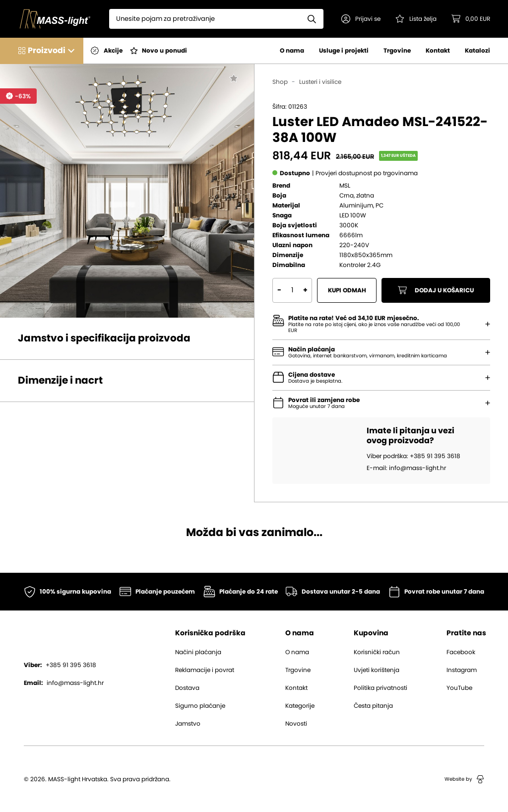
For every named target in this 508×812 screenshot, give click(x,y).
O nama (292, 51)
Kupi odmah (347, 290)
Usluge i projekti (344, 51)
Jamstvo (188, 724)
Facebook (461, 652)
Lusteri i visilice (320, 82)
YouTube (459, 688)
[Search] (205, 19)
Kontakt (438, 51)
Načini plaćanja (198, 652)
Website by (464, 779)
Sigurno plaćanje (200, 706)
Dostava (187, 688)
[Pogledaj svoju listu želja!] (416, 19)
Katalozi (477, 51)
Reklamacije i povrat (205, 670)
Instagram (462, 670)
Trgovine (397, 51)
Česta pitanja (373, 706)
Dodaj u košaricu (436, 290)
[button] (361, 19)
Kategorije (300, 706)
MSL (345, 186)
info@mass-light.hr (64, 683)
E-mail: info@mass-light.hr (406, 468)
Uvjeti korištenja (377, 670)
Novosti (296, 724)
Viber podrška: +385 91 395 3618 (413, 456)
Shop (280, 82)
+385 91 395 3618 (60, 665)
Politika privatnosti (381, 688)
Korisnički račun (377, 652)
